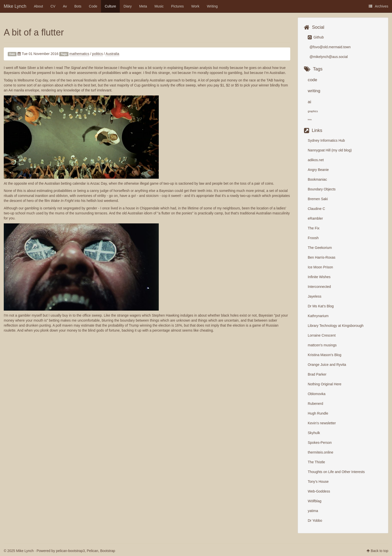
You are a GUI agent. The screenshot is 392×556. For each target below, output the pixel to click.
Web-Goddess (319, 491)
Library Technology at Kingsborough (336, 326)
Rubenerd (315, 404)
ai (309, 102)
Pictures (178, 6)
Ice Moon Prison (320, 267)
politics (98, 54)
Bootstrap (108, 551)
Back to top (379, 551)
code (312, 80)
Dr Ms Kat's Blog (321, 306)
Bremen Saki (318, 199)
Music (159, 6)
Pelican (92, 551)
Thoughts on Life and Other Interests (336, 472)
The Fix (314, 228)
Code (93, 6)
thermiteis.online (320, 452)
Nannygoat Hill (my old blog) (330, 150)
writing (314, 91)
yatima (313, 511)
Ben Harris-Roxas (321, 257)
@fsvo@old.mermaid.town (329, 47)
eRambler (315, 218)
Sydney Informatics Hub (326, 140)
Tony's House (318, 482)
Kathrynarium (318, 316)
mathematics (79, 54)
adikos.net (316, 160)
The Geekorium (320, 248)
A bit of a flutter (34, 32)
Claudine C (316, 209)
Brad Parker (317, 374)
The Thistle (316, 462)
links (310, 120)
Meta (143, 6)
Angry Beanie (318, 170)
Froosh (313, 238)
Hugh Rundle (318, 413)
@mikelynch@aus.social (328, 57)
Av (65, 6)
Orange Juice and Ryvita (327, 365)
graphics (313, 111)
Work (195, 6)
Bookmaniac (317, 179)
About (38, 6)
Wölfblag (314, 501)
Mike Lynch (15, 6)
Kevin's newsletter (322, 423)
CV (53, 6)
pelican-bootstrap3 (70, 551)
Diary (128, 6)
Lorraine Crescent (322, 335)
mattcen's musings (322, 345)
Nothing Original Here (325, 384)
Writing (212, 6)
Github (316, 37)
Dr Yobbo (315, 521)
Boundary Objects (322, 189)
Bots (78, 6)
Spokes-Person (320, 443)
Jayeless (314, 296)
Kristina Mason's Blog (324, 355)
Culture (110, 6)
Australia (112, 54)
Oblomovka (317, 394)
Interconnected (319, 287)
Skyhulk (314, 433)
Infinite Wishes (319, 277)
